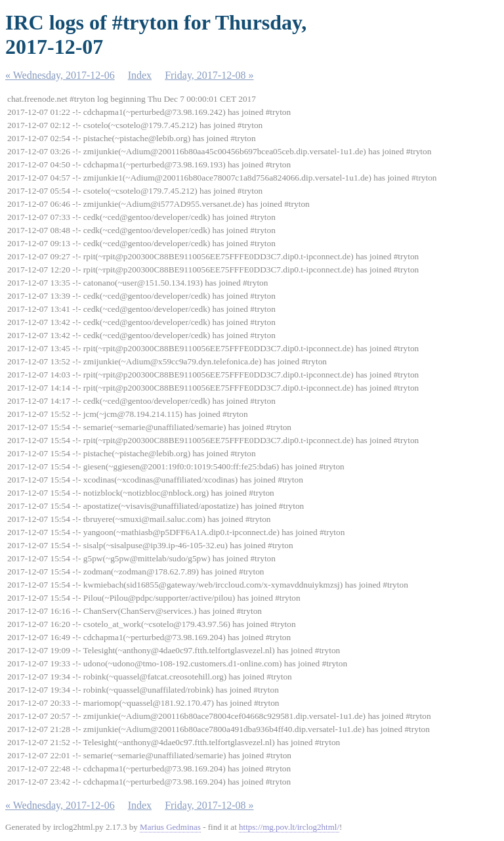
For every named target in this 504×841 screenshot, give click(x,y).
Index (140, 75)
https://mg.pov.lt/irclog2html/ (289, 827)
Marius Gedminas (170, 827)
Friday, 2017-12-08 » (209, 75)
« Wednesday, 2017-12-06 (60, 75)
